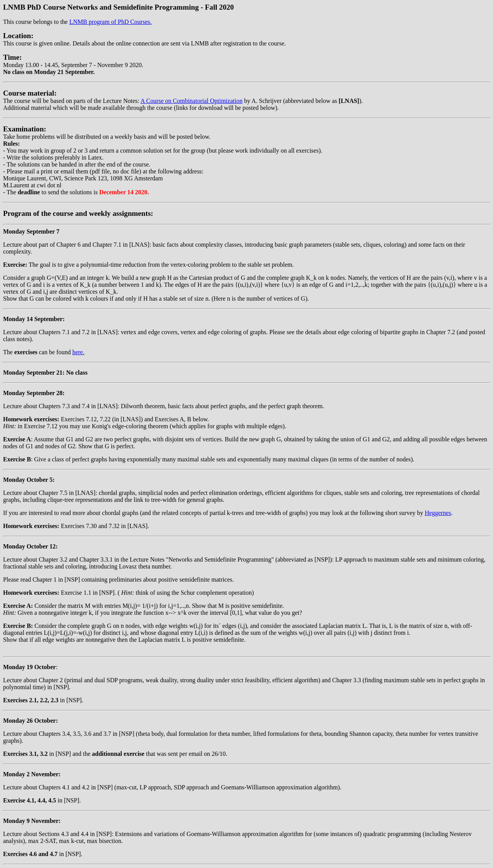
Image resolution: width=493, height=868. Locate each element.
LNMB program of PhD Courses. (111, 22)
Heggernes (438, 513)
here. (79, 352)
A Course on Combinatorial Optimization (192, 101)
